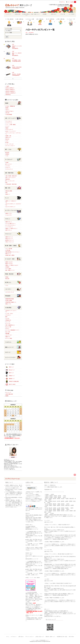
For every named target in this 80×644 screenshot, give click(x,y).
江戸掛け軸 (8, 250)
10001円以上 (8, 95)
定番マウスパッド (9, 237)
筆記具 (7, 128)
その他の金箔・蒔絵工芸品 (11, 184)
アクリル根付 (8, 269)
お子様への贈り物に (61, 22)
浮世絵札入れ (8, 320)
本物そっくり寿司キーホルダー (12, 265)
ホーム (8, 637)
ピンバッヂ (8, 323)
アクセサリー (8, 315)
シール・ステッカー (10, 144)
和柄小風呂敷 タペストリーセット (13, 252)
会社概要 (45, 14)
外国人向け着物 (9, 191)
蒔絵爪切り (8, 179)
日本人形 (7, 113)
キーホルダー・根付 (13, 259)
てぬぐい (7, 110)
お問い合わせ (54, 14)
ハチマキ (7, 318)
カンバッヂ (8, 322)
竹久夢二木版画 (9, 301)
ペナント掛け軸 (9, 249)
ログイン (63, 2)
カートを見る (72, 2)
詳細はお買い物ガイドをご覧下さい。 (53, 616)
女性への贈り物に (40, 22)
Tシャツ (13, 198)
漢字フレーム (8, 254)
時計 (6, 183)
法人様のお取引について (26, 15)
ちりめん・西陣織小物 (10, 106)
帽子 (6, 317)
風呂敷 (7, 108)
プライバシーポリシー (30, 637)
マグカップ (8, 168)
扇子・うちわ (13, 149)
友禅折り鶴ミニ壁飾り (10, 255)
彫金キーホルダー (9, 264)
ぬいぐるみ (8, 332)
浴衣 (6, 193)
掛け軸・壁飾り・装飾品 (13, 246)
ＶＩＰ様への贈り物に (9, 22)
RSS (70, 637)
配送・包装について (35, 14)
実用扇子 (7, 154)
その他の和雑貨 (9, 114)
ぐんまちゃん (13, 342)
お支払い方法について (40, 637)
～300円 (7, 86)
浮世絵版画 (13, 296)
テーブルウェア (13, 160)
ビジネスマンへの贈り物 (30, 22)
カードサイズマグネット (11, 225)
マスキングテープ (9, 130)
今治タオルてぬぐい (10, 111)
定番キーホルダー (9, 262)
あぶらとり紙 (8, 327)
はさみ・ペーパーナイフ (11, 131)
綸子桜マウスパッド (10, 240)
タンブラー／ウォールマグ (13, 211)
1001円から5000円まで (10, 91)
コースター (8, 166)
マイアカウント (14, 637)
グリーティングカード (10, 146)
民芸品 (7, 277)
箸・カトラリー (9, 164)
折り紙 (7, 142)
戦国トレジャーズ (13, 347)
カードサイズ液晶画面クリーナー (12, 330)
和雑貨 (13, 103)
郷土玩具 (7, 279)
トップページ (8, 14)
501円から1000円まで (10, 90)
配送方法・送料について (50, 637)
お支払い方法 (17, 14)
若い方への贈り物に (50, 22)
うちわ (7, 156)
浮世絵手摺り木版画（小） (11, 302)
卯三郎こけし (13, 282)
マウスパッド (13, 234)
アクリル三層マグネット (11, 224)
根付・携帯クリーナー (10, 270)
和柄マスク (8, 337)
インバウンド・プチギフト (71, 22)
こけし (7, 285)
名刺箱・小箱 (8, 136)
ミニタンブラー (9, 215)
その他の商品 (13, 308)
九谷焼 (7, 162)
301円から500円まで (10, 88)
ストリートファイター (13, 358)
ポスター (7, 328)
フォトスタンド (9, 121)
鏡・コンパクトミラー (10, 181)
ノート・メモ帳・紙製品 (11, 125)
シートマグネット (9, 227)
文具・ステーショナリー (13, 118)
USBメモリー (8, 137)
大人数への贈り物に (19, 22)
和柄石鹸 (7, 333)
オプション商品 (9, 338)
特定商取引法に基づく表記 (62, 637)
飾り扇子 (7, 152)
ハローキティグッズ (10, 292)
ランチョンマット (9, 169)
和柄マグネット (9, 222)
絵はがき (7, 139)
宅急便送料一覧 (48, 489)
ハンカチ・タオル (9, 313)
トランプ (7, 126)
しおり (7, 141)
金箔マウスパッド (9, 239)
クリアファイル (9, 123)
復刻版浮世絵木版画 (10, 299)
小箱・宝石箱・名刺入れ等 (11, 176)
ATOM (72, 637)
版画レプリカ (8, 304)
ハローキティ (31, 33)
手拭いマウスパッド (10, 242)
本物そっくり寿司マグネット (11, 228)
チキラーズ (13, 352)
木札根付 (7, 267)
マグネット (13, 219)
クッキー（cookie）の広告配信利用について (40, 640)
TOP (26, 33)
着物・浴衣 (13, 188)
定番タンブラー (9, 213)
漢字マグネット (9, 230)
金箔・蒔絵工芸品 (13, 173)
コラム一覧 (63, 14)
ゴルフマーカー (9, 335)
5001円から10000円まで (11, 93)
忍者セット (8, 194)
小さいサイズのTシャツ (10, 207)
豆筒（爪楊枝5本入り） (10, 325)
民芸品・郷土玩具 (13, 274)
